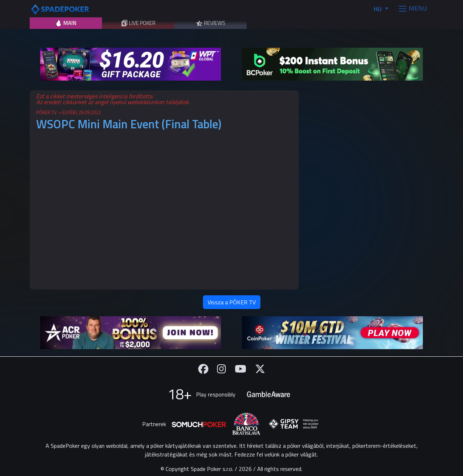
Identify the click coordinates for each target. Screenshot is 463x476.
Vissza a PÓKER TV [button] (232, 302)
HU (378, 9)
